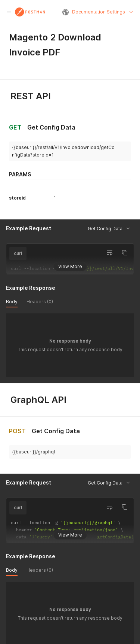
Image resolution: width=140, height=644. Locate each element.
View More (70, 266)
